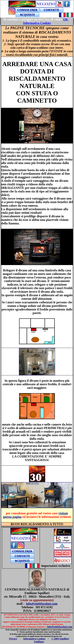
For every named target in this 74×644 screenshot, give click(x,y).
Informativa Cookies (34, 639)
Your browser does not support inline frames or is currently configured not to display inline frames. (37, 22)
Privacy (13, 639)
